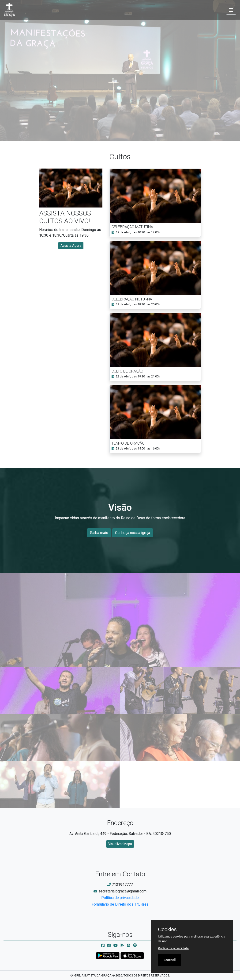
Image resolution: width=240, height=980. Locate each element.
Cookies (167, 930)
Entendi (170, 960)
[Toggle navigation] (231, 10)
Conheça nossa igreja (133, 533)
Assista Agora (71, 246)
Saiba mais (99, 533)
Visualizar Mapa (120, 844)
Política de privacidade (120, 898)
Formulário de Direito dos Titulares (120, 904)
